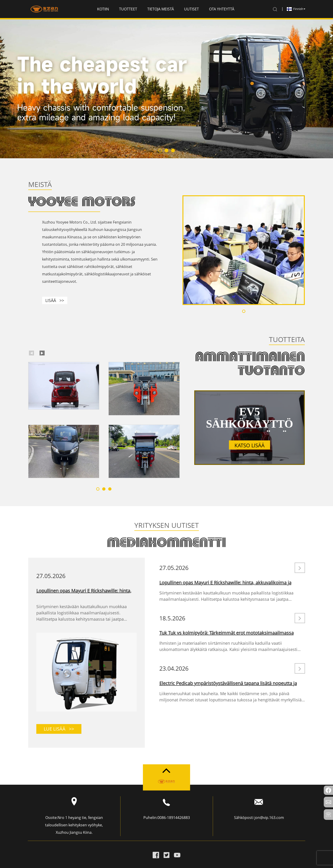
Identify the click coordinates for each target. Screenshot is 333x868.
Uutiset (191, 9)
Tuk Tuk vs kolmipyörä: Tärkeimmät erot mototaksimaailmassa (227, 633)
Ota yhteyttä (222, 9)
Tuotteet (128, 9)
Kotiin (103, 9)
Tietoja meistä (161, 9)
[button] (160, 150)
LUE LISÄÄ (59, 729)
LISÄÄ (55, 300)
